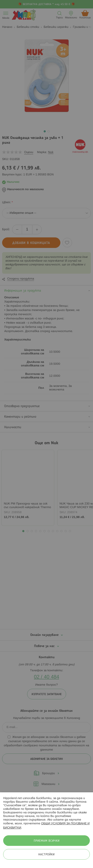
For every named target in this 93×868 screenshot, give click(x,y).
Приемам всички (47, 841)
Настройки (46, 855)
